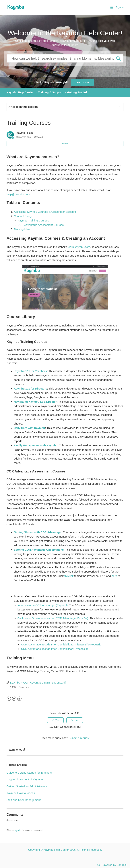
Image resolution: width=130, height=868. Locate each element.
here (114, 576)
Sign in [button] (120, 7)
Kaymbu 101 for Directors (31, 389)
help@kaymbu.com (18, 194)
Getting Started (77, 92)
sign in (18, 830)
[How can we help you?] (65, 58)
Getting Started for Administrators (27, 786)
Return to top (16, 750)
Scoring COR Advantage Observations (39, 550)
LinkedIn (19, 699)
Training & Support (50, 92)
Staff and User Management (24, 800)
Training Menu (23, 229)
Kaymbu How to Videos (21, 793)
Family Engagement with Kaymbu (36, 445)
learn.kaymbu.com (79, 247)
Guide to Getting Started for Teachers (29, 773)
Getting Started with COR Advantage (38, 532)
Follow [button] (65, 144)
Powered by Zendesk (114, 865)
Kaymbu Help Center (20, 92)
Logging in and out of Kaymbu (25, 779)
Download (24, 687)
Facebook (9, 699)
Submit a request (79, 738)
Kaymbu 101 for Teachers (30, 371)
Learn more (82, 82)
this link (69, 576)
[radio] (55, 720)
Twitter (14, 699)
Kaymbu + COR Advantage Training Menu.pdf (38, 683)
